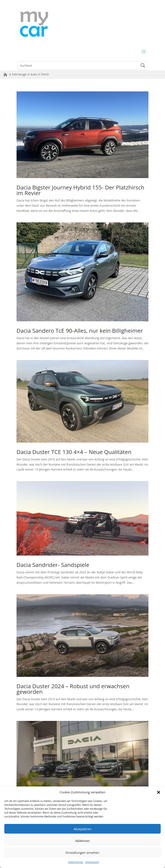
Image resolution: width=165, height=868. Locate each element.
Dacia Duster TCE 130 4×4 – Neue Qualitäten (74, 452)
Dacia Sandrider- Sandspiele (53, 565)
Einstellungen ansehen (82, 853)
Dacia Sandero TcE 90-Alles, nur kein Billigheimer (80, 331)
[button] (159, 792)
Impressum (92, 862)
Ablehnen (83, 841)
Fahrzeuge (19, 74)
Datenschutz (76, 862)
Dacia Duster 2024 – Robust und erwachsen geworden (73, 689)
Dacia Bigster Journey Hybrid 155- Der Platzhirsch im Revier (80, 190)
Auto (34, 74)
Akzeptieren (82, 829)
